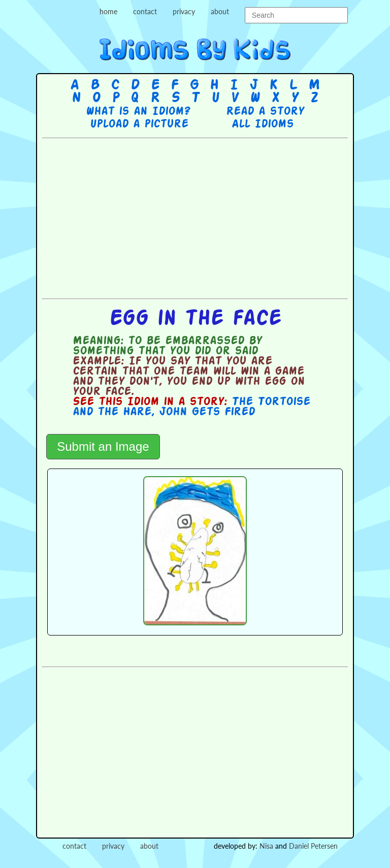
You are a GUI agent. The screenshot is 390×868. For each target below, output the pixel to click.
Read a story (265, 112)
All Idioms (263, 124)
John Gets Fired (207, 412)
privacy (184, 11)
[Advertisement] (216, 217)
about (220, 11)
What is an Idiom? (138, 112)
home (108, 11)
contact (145, 11)
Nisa (266, 846)
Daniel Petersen (313, 846)
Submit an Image (103, 446)
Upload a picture (139, 124)
